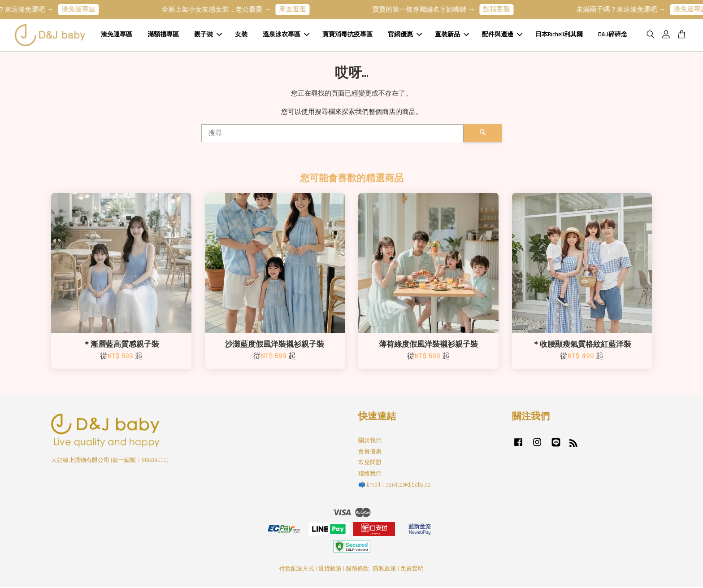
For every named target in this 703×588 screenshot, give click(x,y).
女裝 (241, 35)
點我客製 (502, 9)
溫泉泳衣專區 (286, 35)
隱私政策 (385, 570)
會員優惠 (370, 453)
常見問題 (370, 464)
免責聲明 (412, 570)
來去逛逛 (298, 9)
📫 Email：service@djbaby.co (394, 486)
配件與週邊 (502, 35)
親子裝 (208, 35)
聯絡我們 (370, 475)
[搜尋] (332, 134)
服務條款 (357, 570)
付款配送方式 (297, 570)
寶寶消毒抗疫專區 (347, 35)
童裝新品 (452, 35)
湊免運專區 (84, 9)
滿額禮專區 (163, 35)
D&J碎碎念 (613, 35)
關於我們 (370, 441)
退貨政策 (330, 570)
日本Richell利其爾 (559, 35)
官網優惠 (405, 35)
